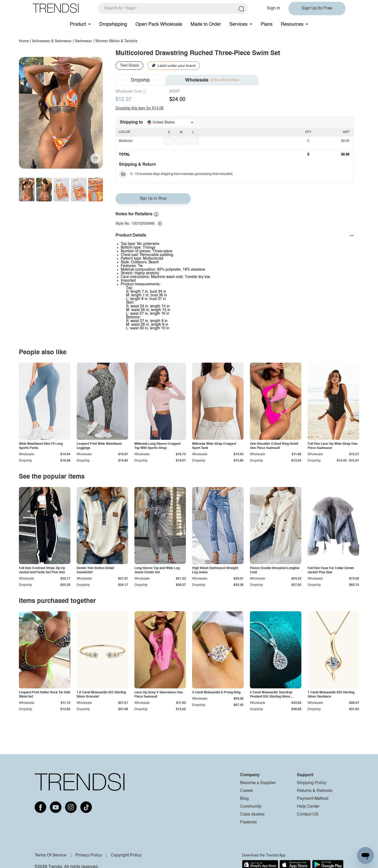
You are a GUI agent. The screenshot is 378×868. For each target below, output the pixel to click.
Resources (292, 24)
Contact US (308, 815)
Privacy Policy (89, 855)
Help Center (308, 807)
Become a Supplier (258, 783)
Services (238, 24)
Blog (245, 799)
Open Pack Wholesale (159, 24)
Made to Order (206, 24)
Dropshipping (113, 24)
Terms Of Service (51, 855)
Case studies (252, 815)
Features (248, 822)
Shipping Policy (312, 783)
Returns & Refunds (315, 791)
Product (78, 24)
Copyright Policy (126, 855)
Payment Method (313, 799)
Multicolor (126, 141)
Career (247, 791)
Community (251, 807)
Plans (267, 24)
